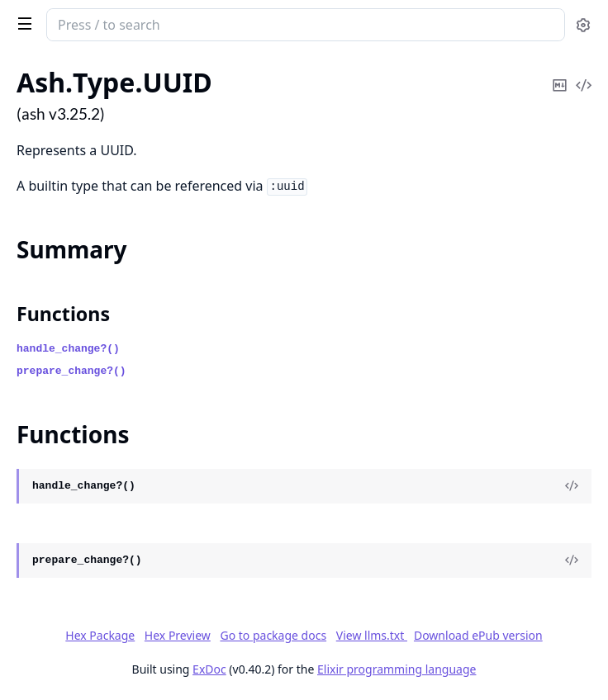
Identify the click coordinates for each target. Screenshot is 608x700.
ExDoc (209, 669)
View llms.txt (372, 635)
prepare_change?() (71, 371)
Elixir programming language (397, 669)
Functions (63, 314)
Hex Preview (178, 635)
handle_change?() (68, 349)
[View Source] (572, 486)
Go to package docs (273, 636)
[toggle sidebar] (21, 23)
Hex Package (100, 635)
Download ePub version (478, 635)
